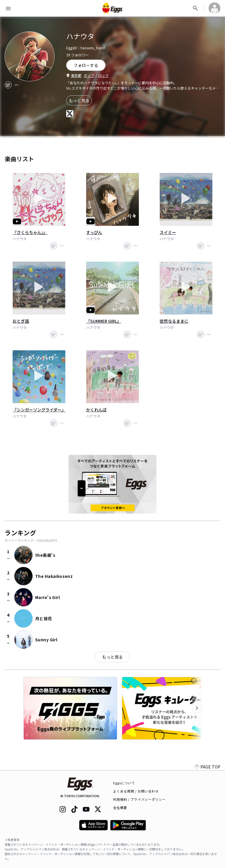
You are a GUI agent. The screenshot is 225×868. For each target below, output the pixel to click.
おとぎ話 (21, 321)
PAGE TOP (207, 767)
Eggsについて (124, 783)
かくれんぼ (96, 410)
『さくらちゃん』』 (30, 232)
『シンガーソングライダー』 (39, 410)
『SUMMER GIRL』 (104, 321)
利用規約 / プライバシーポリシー (140, 799)
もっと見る (79, 100)
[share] (8, 85)
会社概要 (120, 808)
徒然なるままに (174, 321)
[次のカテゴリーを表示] (197, 708)
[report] (16, 85)
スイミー (168, 232)
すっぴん (94, 232)
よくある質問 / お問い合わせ (136, 791)
